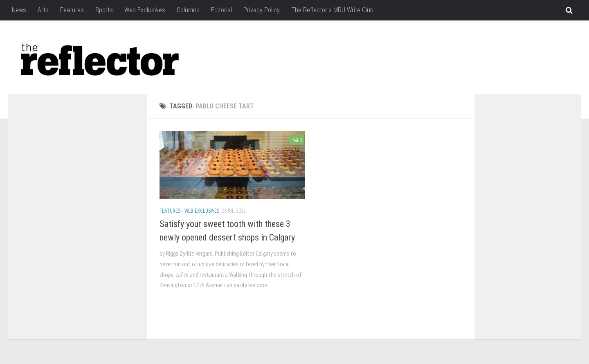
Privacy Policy (262, 10)
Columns (188, 10)
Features (72, 10)
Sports (104, 10)
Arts (43, 10)
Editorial (221, 10)
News (19, 10)
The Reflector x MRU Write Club (332, 10)
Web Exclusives (145, 10)
